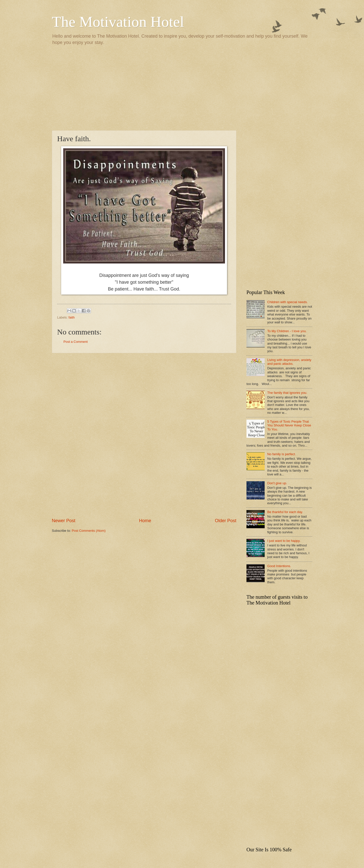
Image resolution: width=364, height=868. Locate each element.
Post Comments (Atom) (89, 531)
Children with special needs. (287, 302)
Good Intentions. (279, 566)
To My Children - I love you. (287, 331)
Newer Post (64, 521)
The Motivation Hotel (118, 22)
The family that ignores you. (287, 393)
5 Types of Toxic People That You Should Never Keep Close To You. (289, 425)
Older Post (226, 521)
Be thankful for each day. (285, 512)
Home (145, 521)
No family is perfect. (281, 454)
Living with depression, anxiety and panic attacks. (289, 362)
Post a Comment (76, 342)
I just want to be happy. (284, 541)
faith (72, 317)
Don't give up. (277, 483)
